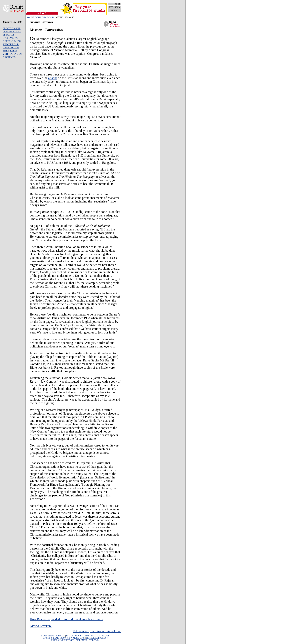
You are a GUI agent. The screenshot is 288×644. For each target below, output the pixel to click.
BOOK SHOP (66, 638)
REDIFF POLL (11, 44)
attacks (53, 78)
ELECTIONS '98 (11, 28)
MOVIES (79, 636)
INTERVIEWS (10, 38)
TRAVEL (106, 636)
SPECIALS (9, 35)
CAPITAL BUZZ (12, 41)
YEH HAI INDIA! (12, 54)
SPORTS (70, 636)
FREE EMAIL (81, 640)
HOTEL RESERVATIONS (97, 638)
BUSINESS (60, 636)
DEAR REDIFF (11, 47)
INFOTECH (95, 636)
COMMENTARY (47, 17)
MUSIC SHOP (79, 638)
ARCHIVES (9, 57)
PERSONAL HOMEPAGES (63, 640)
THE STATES (10, 51)
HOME (29, 17)
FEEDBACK (94, 640)
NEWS (36, 17)
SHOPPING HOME (51, 638)
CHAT (87, 636)
